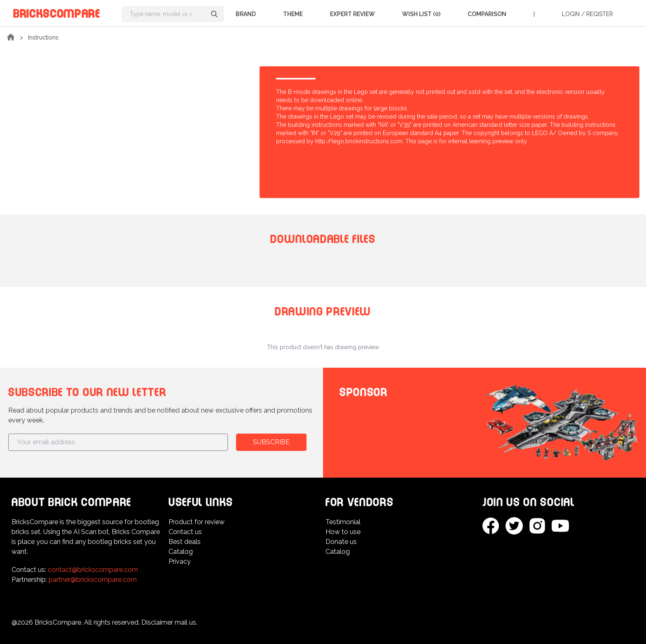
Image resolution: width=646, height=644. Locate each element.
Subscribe (271, 442)
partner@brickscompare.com (93, 580)
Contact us (185, 532)
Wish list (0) (421, 14)
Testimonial (343, 522)
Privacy (180, 561)
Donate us (341, 542)
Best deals (185, 542)
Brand (246, 14)
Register (600, 14)
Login (571, 14)
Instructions (43, 37)
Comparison (487, 14)
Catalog (181, 552)
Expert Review (352, 14)
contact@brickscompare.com (93, 570)
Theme (293, 14)
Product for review (197, 522)
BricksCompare (57, 12)
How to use (343, 532)
